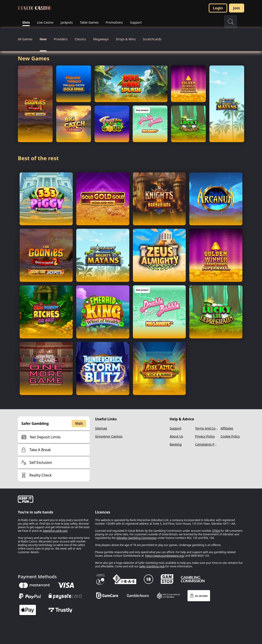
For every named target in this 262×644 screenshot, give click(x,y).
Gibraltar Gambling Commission (137, 538)
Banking (176, 444)
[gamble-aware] (54, 500)
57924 (216, 531)
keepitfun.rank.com (55, 531)
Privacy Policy (205, 436)
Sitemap (101, 428)
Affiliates (227, 428)
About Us (176, 436)
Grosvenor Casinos (109, 436)
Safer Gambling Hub (152, 566)
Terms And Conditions (207, 428)
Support (176, 428)
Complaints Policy (207, 444)
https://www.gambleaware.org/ (165, 556)
